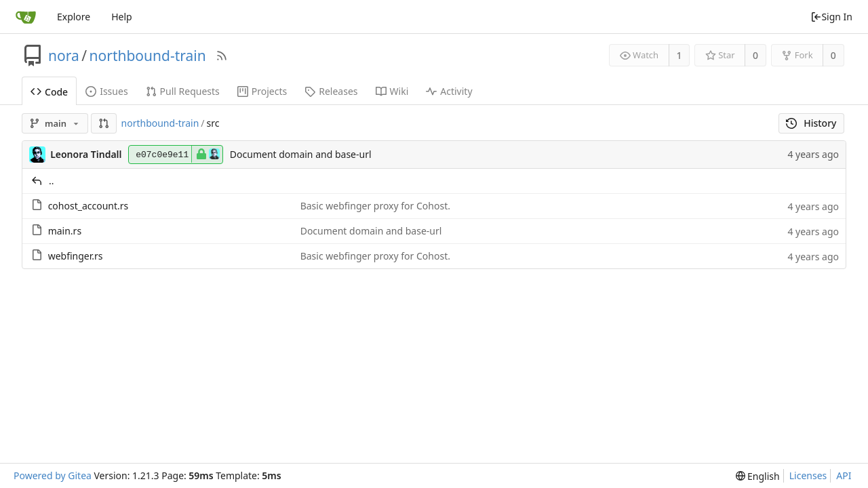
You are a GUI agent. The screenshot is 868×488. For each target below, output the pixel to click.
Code (49, 92)
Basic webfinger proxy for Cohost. (375, 206)
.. (52, 181)
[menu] (758, 476)
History (811, 123)
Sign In (831, 17)
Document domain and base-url (301, 154)
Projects (262, 91)
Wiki (392, 91)
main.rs (65, 231)
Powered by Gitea (53, 475)
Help (122, 17)
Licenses (808, 475)
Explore (74, 17)
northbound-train (148, 56)
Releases (331, 91)
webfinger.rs (76, 256)
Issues (106, 91)
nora (64, 56)
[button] (104, 123)
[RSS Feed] (222, 56)
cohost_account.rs (88, 206)
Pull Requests (183, 91)
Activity (449, 91)
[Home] (26, 17)
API (844, 475)
